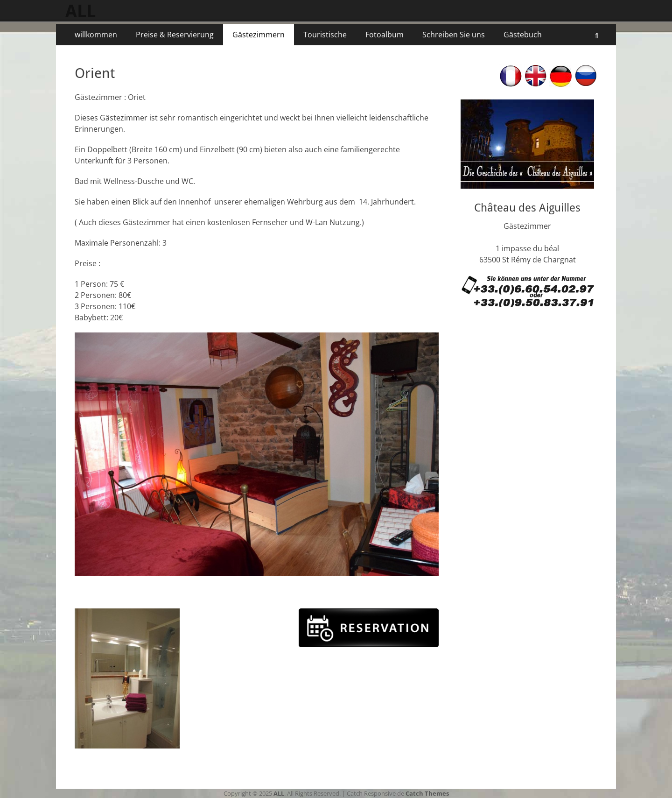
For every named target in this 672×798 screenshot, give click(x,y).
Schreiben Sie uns (454, 35)
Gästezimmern (259, 35)
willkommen (96, 35)
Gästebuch (523, 35)
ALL (80, 11)
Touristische (325, 35)
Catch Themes (427, 793)
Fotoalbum (385, 35)
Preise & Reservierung (175, 35)
